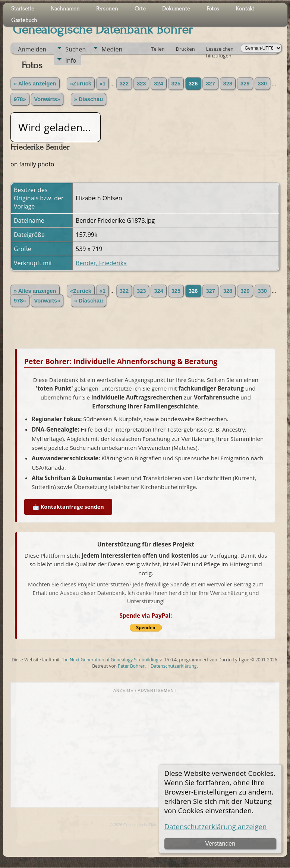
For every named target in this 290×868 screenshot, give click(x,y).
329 (245, 84)
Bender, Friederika (101, 263)
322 (124, 84)
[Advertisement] (145, 749)
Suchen (75, 49)
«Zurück (81, 84)
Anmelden (32, 49)
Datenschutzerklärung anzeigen (216, 826)
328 (228, 84)
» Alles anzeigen (35, 84)
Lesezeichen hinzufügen (220, 50)
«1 (103, 84)
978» (20, 99)
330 (262, 84)
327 (210, 84)
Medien (112, 49)
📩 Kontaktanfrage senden (68, 507)
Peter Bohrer (131, 666)
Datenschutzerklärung (174, 666)
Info (71, 60)
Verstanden (220, 844)
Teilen (158, 49)
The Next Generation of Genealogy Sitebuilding (110, 660)
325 (176, 84)
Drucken (185, 49)
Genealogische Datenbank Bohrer (103, 29)
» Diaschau (89, 99)
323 (141, 84)
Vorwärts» (47, 99)
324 (158, 84)
